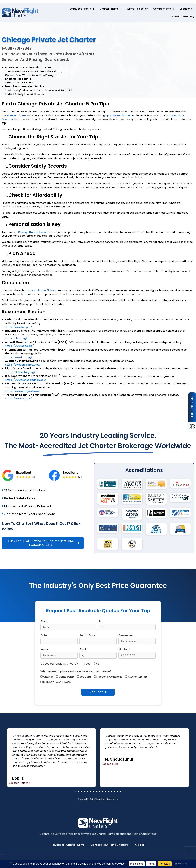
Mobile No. (125, 649)
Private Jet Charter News (68, 845)
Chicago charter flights (40, 292)
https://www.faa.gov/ (18, 329)
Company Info (164, 9)
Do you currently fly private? (59, 664)
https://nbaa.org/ (16, 340)
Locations (186, 9)
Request (98, 692)
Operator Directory (183, 16)
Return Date (87, 635)
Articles (140, 845)
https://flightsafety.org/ (20, 374)
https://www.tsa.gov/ (18, 400)
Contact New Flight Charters (109, 845)
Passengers (126, 635)
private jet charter (15, 117)
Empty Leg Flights (82, 9)
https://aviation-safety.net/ (23, 366)
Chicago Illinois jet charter (34, 234)
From (44, 621)
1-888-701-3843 (192, 407)
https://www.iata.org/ (19, 359)
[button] (75, 791)
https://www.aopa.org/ (19, 347)
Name (44, 649)
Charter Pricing (111, 9)
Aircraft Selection (138, 9)
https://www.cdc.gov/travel (22, 393)
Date (44, 635)
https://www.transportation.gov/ (26, 381)
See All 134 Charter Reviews (98, 803)
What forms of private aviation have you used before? (76, 671)
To (100, 621)
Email (83, 649)
